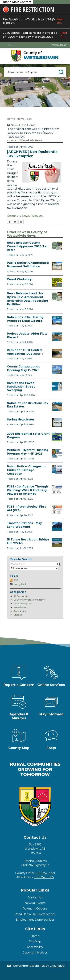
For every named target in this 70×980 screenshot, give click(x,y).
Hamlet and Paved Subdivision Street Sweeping (21, 387)
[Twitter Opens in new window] (15, 222)
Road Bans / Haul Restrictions (35, 914)
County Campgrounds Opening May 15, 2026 (23, 368)
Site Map (35, 941)
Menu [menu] (11, 45)
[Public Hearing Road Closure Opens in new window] (57, 320)
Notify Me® (20, 584)
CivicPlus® (57, 966)
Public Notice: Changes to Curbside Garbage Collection (26, 470)
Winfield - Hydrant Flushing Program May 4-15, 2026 (28, 452)
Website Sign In (59, 45)
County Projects (23, 604)
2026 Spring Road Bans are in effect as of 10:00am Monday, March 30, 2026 (35, 35)
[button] (61, 72)
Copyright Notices (35, 953)
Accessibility (35, 947)
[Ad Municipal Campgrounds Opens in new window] (57, 370)
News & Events (35, 903)
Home (11, 119)
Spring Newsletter (21, 420)
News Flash (24, 119)
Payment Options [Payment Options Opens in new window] (35, 909)
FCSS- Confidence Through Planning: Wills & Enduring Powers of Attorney (27, 490)
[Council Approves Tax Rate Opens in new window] (57, 246)
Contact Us (35, 897)
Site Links (35, 929)
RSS (16, 580)
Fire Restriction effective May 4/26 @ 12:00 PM (35, 21)
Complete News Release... (25, 216)
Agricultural (20, 611)
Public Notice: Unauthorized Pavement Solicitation (28, 265)
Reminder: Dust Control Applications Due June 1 (25, 352)
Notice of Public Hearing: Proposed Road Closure (26, 319)
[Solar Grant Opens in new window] (57, 437)
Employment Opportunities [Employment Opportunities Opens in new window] (35, 920)
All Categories (22, 596)
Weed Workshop (20, 279)
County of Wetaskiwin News (30, 600)
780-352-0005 (44, 877)
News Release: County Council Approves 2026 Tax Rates (27, 246)
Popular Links (35, 890)
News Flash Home (23, 125)
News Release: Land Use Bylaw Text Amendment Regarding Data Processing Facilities (28, 299)
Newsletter (20, 607)
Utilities (18, 615)
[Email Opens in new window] (21, 222)
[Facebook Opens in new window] (9, 222)
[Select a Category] (34, 568)
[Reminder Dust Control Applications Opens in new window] (57, 353)
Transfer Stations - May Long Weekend (24, 525)
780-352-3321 (45, 873)
